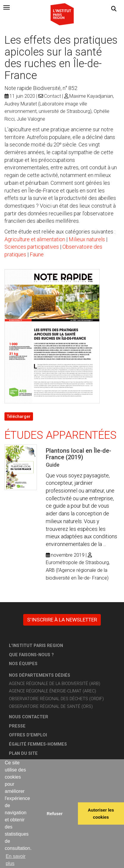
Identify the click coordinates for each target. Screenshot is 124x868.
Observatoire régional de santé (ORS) (51, 707)
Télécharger (19, 416)
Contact (52, 96)
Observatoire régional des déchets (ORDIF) (56, 699)
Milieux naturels (87, 239)
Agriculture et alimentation (35, 239)
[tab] (7, 7)
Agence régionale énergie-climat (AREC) (52, 691)
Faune (37, 254)
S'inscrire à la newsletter (62, 620)
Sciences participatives (32, 247)
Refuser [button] (55, 814)
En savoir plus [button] (16, 860)
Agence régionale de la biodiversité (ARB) (55, 684)
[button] (114, 9)
